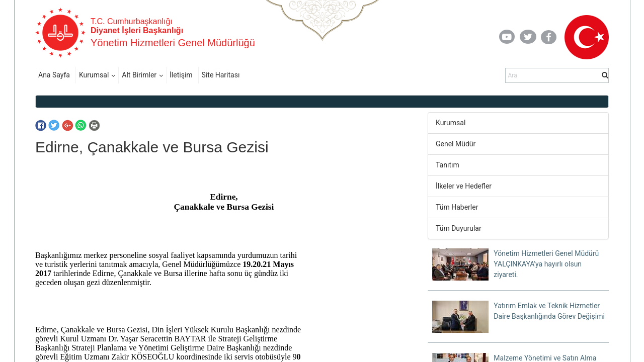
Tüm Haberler (457, 207)
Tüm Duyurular (459, 228)
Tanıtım (448, 165)
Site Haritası (221, 75)
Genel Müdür (456, 144)
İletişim (181, 75)
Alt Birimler (139, 75)
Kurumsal (94, 75)
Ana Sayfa (54, 75)
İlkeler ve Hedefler (464, 186)
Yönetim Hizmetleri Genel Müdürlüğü (173, 43)
